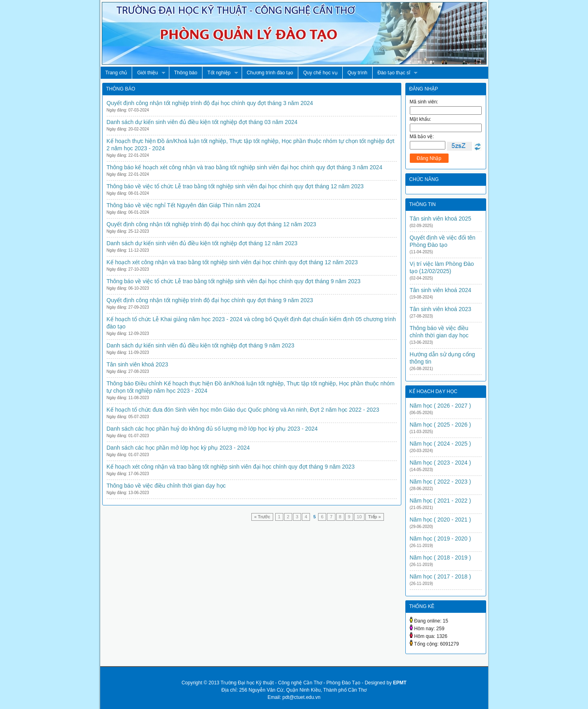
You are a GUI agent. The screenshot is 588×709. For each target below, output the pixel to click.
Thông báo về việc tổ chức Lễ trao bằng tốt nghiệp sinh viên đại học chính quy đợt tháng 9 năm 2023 (234, 281)
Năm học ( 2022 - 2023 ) (440, 482)
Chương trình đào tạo (270, 73)
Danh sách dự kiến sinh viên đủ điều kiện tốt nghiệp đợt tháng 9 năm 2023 (201, 345)
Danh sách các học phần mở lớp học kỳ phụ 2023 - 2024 (178, 448)
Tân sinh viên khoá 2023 (138, 364)
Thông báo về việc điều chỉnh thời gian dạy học (166, 486)
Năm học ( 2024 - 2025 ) (440, 444)
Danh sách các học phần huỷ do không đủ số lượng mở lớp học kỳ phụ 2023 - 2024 (212, 429)
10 (359, 517)
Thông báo (186, 73)
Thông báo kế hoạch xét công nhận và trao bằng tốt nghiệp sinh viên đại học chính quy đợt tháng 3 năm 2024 (244, 167)
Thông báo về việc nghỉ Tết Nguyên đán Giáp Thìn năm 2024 (184, 205)
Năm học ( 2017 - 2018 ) (440, 576)
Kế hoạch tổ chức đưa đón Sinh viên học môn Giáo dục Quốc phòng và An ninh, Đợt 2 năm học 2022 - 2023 (243, 410)
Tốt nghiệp (220, 73)
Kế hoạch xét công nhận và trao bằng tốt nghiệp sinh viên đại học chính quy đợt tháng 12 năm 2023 (232, 262)
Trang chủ (116, 73)
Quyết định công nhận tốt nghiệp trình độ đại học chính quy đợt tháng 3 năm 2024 (210, 103)
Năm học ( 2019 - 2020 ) (440, 539)
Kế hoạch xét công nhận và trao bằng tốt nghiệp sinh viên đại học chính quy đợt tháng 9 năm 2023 (231, 467)
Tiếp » (374, 517)
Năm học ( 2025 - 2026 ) (440, 425)
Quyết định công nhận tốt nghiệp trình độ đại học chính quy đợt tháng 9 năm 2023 (210, 300)
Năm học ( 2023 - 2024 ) (440, 463)
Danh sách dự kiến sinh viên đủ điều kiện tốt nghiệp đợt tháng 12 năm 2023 (202, 243)
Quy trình (357, 73)
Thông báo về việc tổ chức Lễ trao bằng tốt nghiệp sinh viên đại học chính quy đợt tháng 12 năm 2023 (235, 186)
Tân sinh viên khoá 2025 (441, 219)
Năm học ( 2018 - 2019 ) (440, 558)
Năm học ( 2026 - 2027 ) (440, 406)
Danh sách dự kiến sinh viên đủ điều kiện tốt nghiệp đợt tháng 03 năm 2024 (202, 122)
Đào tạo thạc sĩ (395, 73)
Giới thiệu (148, 73)
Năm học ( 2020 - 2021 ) (440, 520)
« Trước (262, 517)
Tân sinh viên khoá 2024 (441, 290)
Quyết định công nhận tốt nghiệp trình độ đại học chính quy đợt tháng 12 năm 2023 (212, 224)
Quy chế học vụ (320, 73)
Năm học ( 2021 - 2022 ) (440, 501)
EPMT (399, 683)
